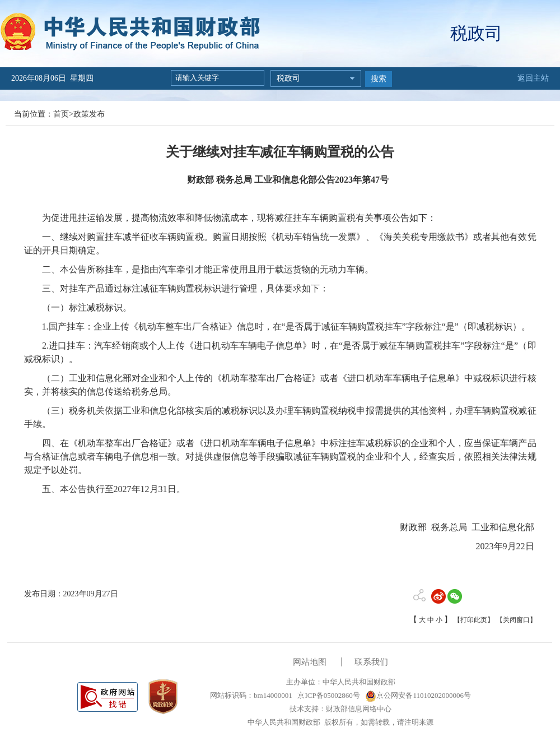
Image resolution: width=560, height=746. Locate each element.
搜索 (379, 79)
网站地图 (310, 662)
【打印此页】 (474, 620)
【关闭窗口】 (516, 620)
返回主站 (533, 78)
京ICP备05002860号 (328, 695)
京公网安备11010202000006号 (418, 695)
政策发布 (89, 114)
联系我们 (371, 662)
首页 (61, 114)
